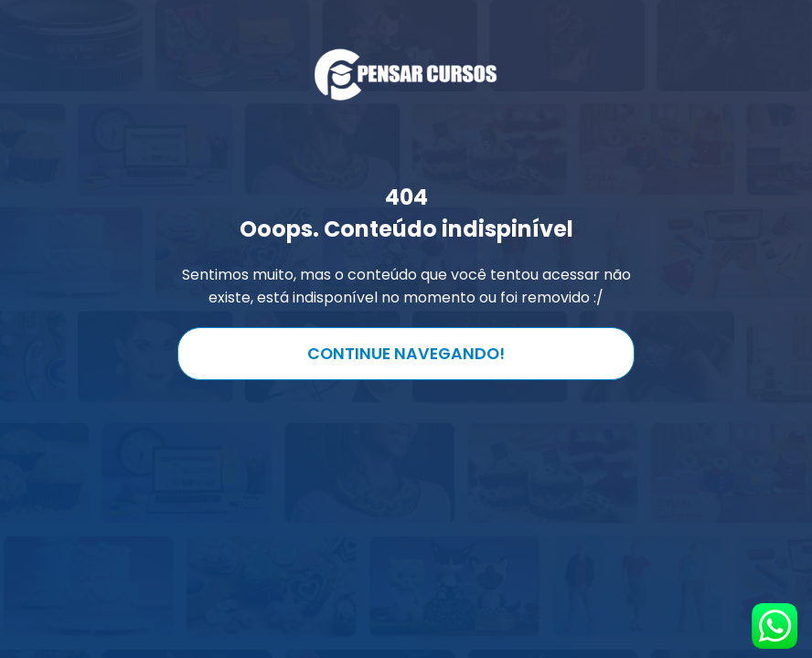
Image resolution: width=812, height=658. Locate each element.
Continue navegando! (406, 354)
